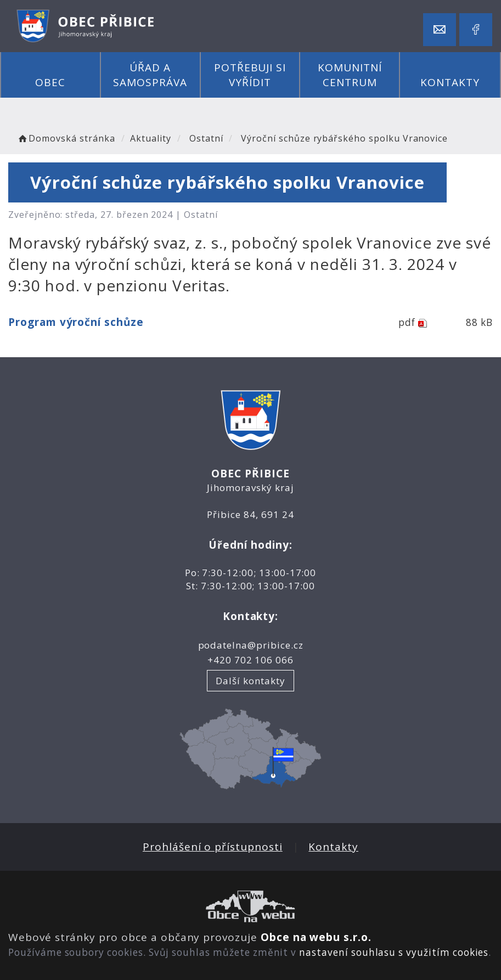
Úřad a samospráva (150, 75)
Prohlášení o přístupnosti (213, 847)
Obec (50, 82)
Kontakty (450, 82)
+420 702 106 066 (250, 660)
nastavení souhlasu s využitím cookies (394, 952)
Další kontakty (250, 681)
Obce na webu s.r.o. (316, 937)
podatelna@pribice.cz (251, 645)
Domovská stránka (66, 138)
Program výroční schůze (76, 322)
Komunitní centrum (350, 75)
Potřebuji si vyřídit (250, 75)
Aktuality (151, 138)
